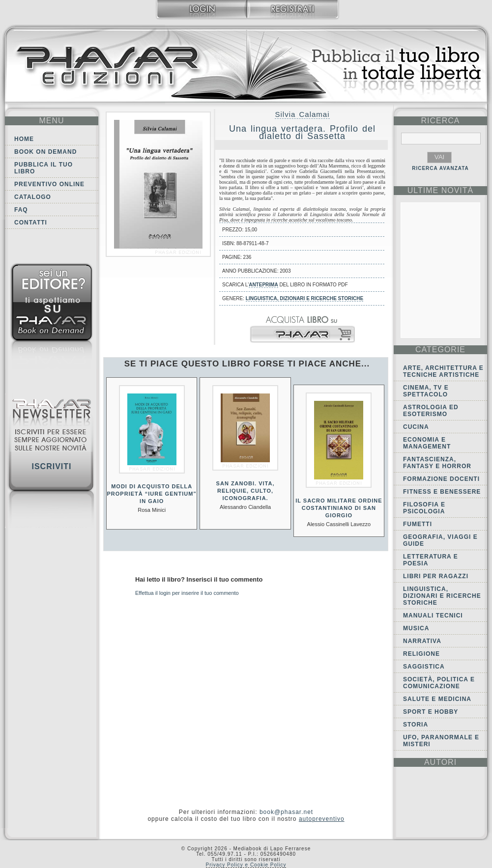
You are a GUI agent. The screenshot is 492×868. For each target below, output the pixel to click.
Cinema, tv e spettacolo (426, 391)
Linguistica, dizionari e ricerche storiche (304, 298)
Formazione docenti (441, 479)
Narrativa (422, 641)
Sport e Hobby (431, 712)
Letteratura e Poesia (431, 560)
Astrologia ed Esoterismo (431, 411)
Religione (421, 654)
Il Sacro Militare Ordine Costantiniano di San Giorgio (339, 508)
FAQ (21, 210)
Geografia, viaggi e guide (440, 540)
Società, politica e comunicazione (439, 683)
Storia (416, 725)
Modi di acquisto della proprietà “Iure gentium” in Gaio (152, 494)
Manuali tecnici (433, 616)
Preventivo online (49, 184)
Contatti (31, 223)
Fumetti (418, 524)
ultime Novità (441, 190)
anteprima (263, 285)
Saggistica (424, 667)
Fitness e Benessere (442, 492)
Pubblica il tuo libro (43, 168)
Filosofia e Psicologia (424, 508)
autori (440, 762)
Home (24, 139)
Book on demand (45, 152)
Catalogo (33, 197)
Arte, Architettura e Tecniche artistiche (443, 371)
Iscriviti (51, 466)
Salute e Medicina (437, 699)
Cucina (416, 427)
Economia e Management (427, 443)
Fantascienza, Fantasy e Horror (437, 463)
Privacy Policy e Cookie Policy (246, 865)
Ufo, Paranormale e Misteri (441, 741)
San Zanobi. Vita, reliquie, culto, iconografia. (246, 491)
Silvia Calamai (302, 114)
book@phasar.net (286, 812)
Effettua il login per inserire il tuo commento (187, 593)
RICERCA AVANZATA (440, 168)
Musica (416, 628)
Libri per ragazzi (436, 576)
